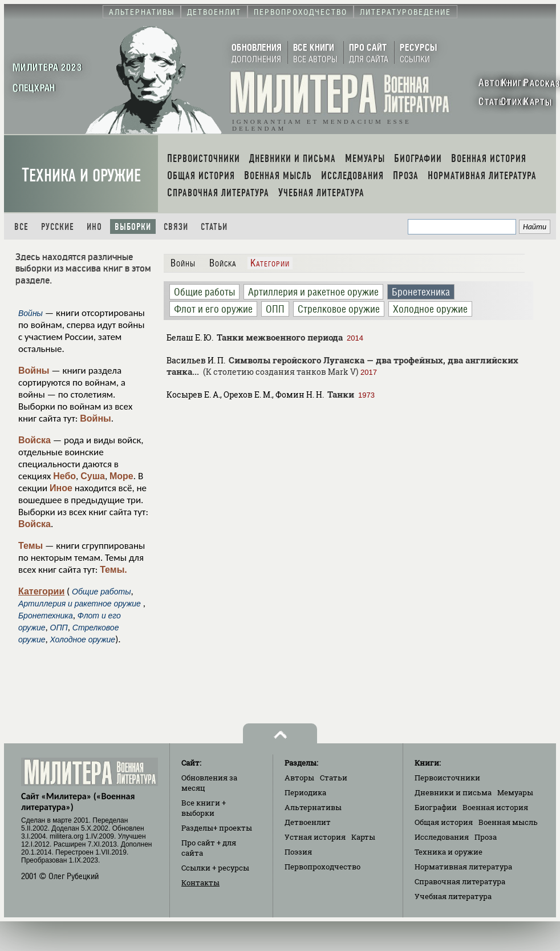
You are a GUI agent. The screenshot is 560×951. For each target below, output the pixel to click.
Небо (64, 476)
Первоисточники (447, 778)
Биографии (436, 807)
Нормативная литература (463, 867)
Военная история (495, 807)
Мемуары (515, 792)
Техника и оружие (81, 175)
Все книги (204, 808)
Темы (31, 546)
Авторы (299, 778)
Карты (363, 837)
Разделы (217, 828)
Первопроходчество (322, 867)
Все (21, 227)
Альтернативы (313, 807)
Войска (35, 440)
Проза (486, 837)
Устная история (315, 837)
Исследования (442, 837)
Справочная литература (460, 881)
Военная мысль (508, 822)
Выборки (133, 227)
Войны (34, 371)
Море (121, 476)
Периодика (305, 792)
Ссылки (215, 868)
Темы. (113, 570)
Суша (93, 476)
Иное (61, 488)
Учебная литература (453, 896)
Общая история (444, 822)
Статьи (214, 227)
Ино (94, 227)
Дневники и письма (453, 792)
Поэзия (298, 852)
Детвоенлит (308, 822)
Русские (58, 227)
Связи (176, 227)
